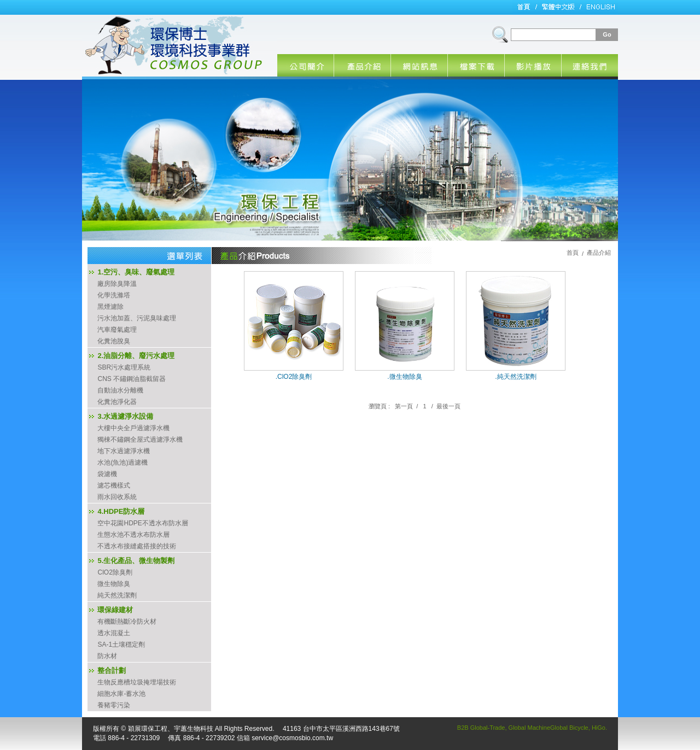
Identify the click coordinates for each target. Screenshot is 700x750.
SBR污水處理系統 (124, 367)
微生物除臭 (114, 584)
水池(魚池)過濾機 (122, 462)
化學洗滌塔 (114, 295)
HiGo (599, 728)
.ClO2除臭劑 (294, 377)
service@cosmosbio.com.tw (292, 738)
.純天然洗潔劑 (515, 377)
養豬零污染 (114, 705)
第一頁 (404, 406)
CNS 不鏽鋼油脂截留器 (132, 379)
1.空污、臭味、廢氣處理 (136, 272)
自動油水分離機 (120, 390)
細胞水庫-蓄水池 (121, 694)
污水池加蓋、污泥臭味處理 (137, 318)
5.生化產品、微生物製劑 (136, 561)
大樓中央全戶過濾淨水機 (133, 428)
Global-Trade (488, 728)
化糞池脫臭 (114, 341)
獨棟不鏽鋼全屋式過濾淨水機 (140, 440)
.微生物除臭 (404, 377)
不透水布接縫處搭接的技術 (137, 546)
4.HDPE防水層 (121, 511)
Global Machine (529, 728)
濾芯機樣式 (114, 485)
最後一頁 (448, 406)
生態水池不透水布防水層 (133, 535)
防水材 (107, 656)
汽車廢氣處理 (117, 330)
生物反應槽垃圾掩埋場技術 (137, 682)
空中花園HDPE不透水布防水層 (142, 523)
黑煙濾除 (110, 307)
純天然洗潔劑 (117, 595)
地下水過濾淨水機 (124, 451)
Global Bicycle (569, 728)
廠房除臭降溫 (117, 284)
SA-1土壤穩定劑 (121, 644)
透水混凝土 (114, 633)
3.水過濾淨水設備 (125, 416)
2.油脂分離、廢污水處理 (136, 356)
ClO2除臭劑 (115, 572)
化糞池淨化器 (117, 402)
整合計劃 (112, 670)
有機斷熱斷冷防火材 (127, 622)
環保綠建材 (115, 610)
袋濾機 (107, 474)
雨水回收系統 (117, 497)
